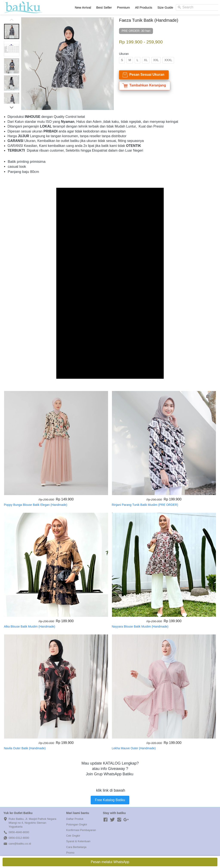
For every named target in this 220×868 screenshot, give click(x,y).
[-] (105, 820)
